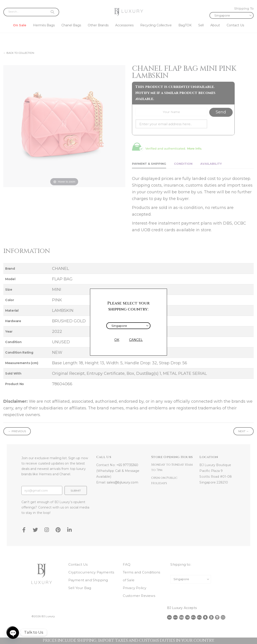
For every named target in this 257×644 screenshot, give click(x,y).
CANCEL (136, 340)
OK (117, 340)
